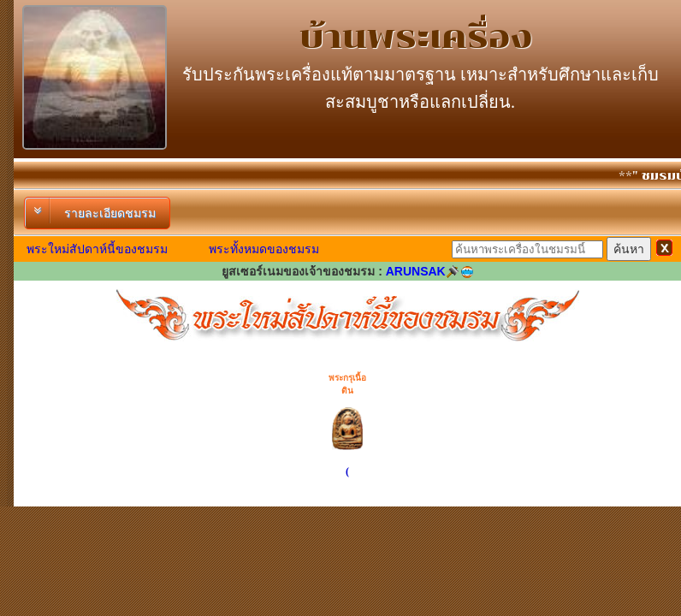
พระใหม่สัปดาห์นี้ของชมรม (97, 249)
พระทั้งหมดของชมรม (264, 249)
